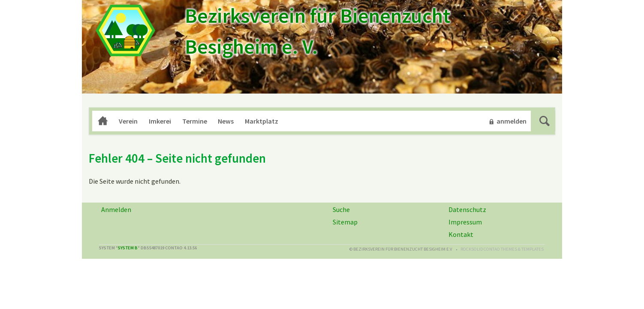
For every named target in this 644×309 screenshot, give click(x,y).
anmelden (512, 121)
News (226, 121)
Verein (128, 121)
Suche (545, 121)
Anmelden (116, 209)
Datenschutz (467, 209)
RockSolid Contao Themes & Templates (502, 249)
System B (128, 248)
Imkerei (160, 121)
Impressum (465, 222)
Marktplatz (262, 121)
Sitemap (345, 222)
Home (103, 121)
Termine (195, 121)
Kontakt (461, 234)
